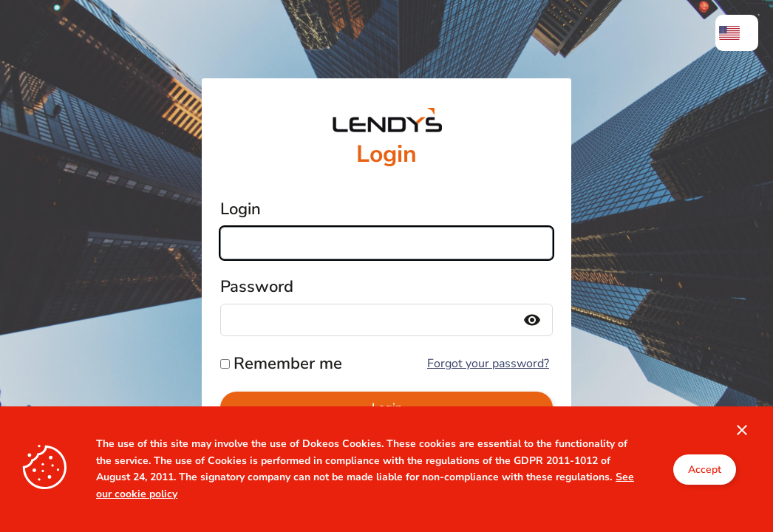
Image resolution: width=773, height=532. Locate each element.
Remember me (288, 364)
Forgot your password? (488, 364)
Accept (705, 470)
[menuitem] (737, 33)
